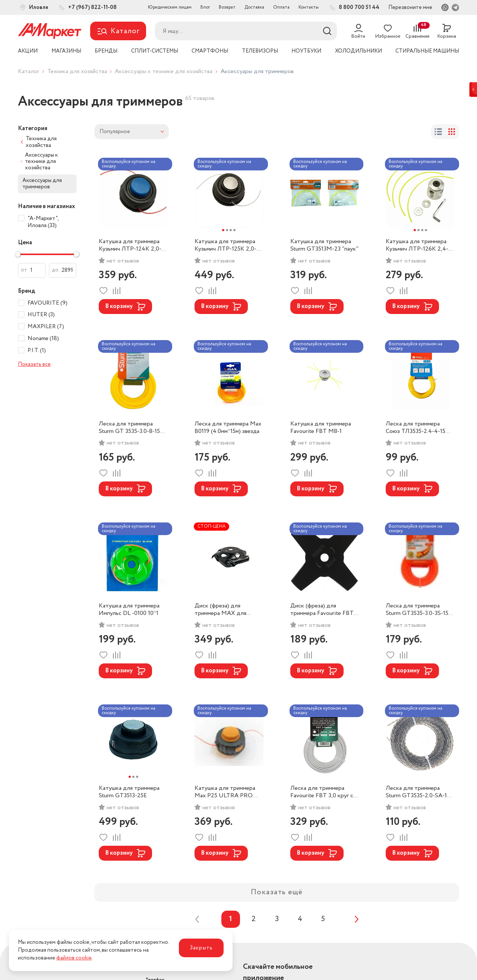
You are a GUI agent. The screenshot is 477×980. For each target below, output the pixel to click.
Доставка (254, 7)
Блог (205, 7)
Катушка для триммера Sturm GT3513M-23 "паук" (324, 245)
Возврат (227, 7)
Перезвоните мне (410, 7)
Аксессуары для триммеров (42, 184)
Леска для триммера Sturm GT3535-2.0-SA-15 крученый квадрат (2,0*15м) (418, 792)
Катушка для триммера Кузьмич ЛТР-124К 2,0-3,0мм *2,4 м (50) (130, 245)
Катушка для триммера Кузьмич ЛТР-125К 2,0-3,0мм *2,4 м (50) (225, 245)
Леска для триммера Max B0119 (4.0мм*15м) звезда (228, 428)
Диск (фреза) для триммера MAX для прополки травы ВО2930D (220, 610)
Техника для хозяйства (77, 71)
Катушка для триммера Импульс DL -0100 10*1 (129, 610)
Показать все (34, 364)
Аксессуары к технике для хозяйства (164, 71)
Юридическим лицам (170, 7)
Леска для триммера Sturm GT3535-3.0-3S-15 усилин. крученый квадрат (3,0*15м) (420, 610)
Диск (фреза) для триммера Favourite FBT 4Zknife (322, 610)
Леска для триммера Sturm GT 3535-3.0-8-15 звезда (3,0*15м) (129, 428)
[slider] (18, 254)
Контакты (309, 7)
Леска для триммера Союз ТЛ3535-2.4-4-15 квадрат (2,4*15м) (416, 428)
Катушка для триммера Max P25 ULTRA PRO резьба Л (225, 792)
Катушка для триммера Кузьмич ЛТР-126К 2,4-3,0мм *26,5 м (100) (417, 245)
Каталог (29, 71)
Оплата (281, 7)
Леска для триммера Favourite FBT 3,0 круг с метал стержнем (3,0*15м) (324, 792)
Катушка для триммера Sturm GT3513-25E (129, 792)
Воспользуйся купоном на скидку (129, 164)
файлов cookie (74, 958)
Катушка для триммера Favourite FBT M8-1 (321, 428)
